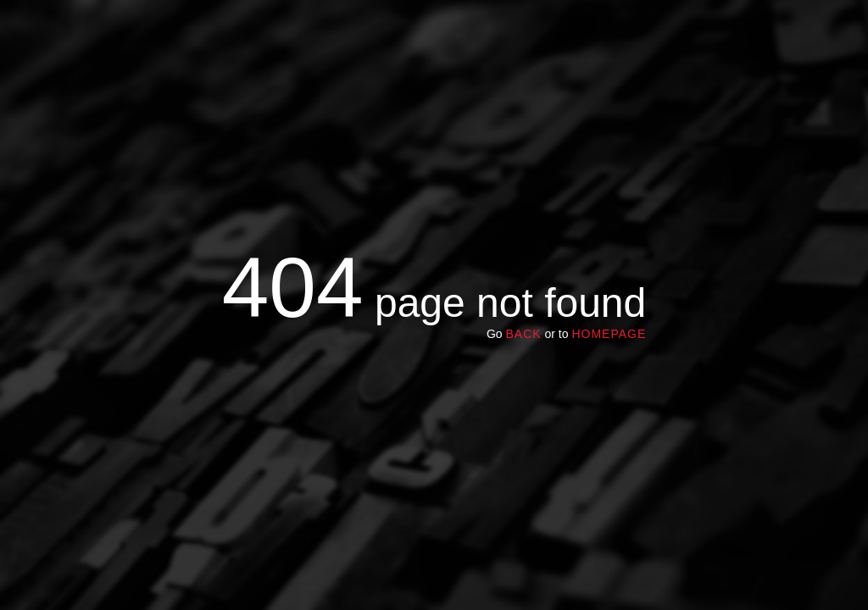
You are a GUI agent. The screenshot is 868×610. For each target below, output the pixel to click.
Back (523, 334)
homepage (609, 334)
